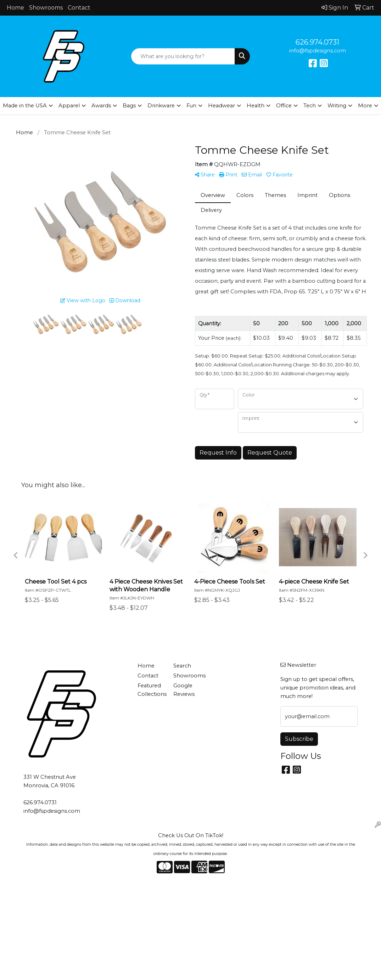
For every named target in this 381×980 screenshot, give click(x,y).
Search (182, 666)
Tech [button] (310, 106)
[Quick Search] (183, 56)
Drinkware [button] (161, 106)
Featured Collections (151, 690)
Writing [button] (337, 106)
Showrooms (46, 8)
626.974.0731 (317, 42)
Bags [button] (129, 106)
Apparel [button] (69, 106)
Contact (79, 8)
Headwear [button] (222, 106)
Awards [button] (101, 106)
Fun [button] (191, 106)
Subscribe (299, 739)
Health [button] (256, 106)
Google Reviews (184, 690)
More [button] (365, 106)
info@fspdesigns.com (318, 51)
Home (15, 8)
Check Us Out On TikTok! (191, 835)
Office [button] (284, 106)
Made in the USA (25, 106)
